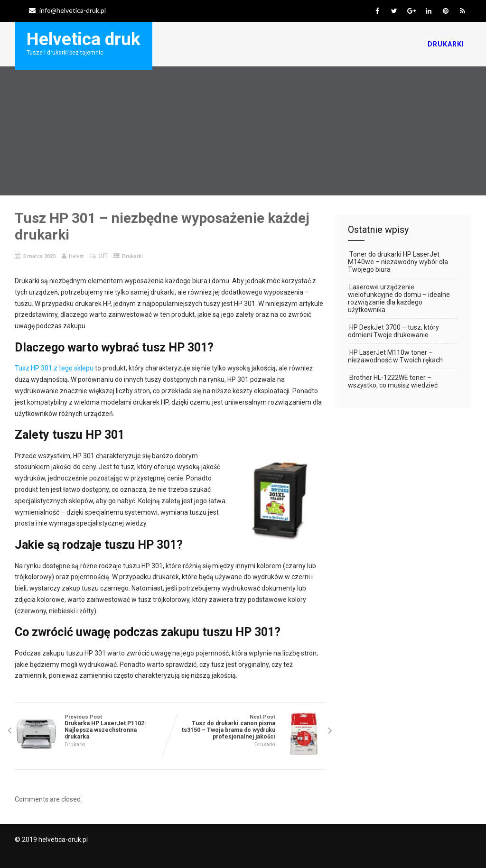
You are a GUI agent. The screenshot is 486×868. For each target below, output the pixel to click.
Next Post (248, 727)
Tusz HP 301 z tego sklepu (54, 368)
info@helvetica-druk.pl (67, 10)
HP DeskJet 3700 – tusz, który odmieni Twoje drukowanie (393, 331)
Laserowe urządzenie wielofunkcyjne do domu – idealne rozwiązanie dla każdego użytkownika (399, 298)
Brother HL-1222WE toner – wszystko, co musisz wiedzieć (393, 381)
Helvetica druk (84, 39)
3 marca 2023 (39, 256)
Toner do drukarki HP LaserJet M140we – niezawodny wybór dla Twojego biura (398, 262)
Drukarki (446, 44)
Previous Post (92, 727)
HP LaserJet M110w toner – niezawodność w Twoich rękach (395, 356)
